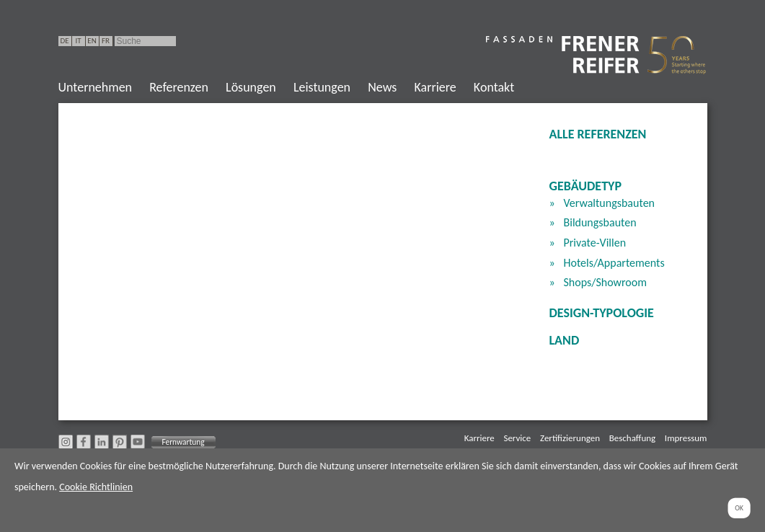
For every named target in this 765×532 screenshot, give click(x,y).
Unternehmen (96, 87)
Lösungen (251, 87)
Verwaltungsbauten (610, 203)
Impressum (686, 438)
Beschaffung (632, 438)
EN (92, 41)
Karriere (435, 87)
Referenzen (179, 87)
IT (78, 41)
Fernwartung (183, 442)
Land (565, 340)
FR (106, 41)
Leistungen (322, 87)
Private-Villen (595, 243)
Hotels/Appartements (614, 263)
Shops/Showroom (606, 282)
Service (517, 438)
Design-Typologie (602, 313)
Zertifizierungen (570, 438)
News (382, 87)
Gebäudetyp (586, 186)
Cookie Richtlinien (96, 487)
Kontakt (494, 87)
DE (64, 41)
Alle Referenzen (598, 134)
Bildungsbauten (600, 222)
